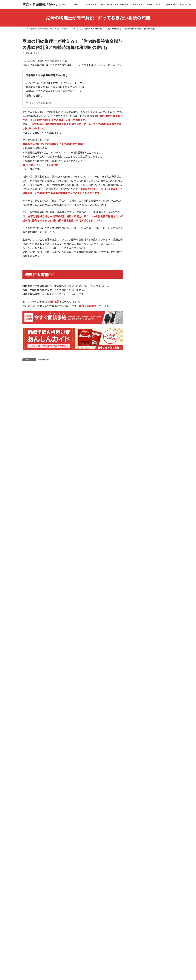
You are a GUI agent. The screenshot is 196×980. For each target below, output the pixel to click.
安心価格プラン (142, 807)
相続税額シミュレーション (147, 834)
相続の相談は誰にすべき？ (147, 785)
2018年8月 (138, 619)
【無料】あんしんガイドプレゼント (151, 906)
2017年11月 (139, 646)
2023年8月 (138, 514)
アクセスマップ (142, 862)
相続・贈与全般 (43, 360)
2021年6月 (138, 569)
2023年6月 (138, 525)
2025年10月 (139, 370)
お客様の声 (138, 840)
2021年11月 (139, 558)
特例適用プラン (142, 812)
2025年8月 (138, 381)
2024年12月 (139, 425)
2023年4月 (138, 536)
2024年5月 (138, 464)
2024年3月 (138, 475)
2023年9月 (138, 508)
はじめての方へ (140, 774)
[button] (153, 752)
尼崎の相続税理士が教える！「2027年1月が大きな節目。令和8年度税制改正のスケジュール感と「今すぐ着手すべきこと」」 (161, 154)
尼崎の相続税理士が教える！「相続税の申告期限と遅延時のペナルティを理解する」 (161, 270)
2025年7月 (138, 387)
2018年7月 (138, 624)
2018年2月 (138, 641)
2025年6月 (138, 392)
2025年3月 (138, 409)
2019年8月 (138, 597)
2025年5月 (138, 398)
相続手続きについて (142, 316)
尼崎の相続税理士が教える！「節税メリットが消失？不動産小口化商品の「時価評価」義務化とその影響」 (161, 112)
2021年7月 (138, 563)
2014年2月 (138, 679)
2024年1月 (138, 486)
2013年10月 (139, 685)
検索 (167, 94)
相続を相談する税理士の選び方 (149, 790)
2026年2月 (138, 348)
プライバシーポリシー (143, 932)
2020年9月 (138, 580)
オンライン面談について (146, 912)
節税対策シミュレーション (147, 829)
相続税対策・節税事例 (143, 327)
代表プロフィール (143, 851)
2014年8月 (138, 668)
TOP (136, 768)
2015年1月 (138, 657)
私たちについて (140, 846)
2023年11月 (139, 497)
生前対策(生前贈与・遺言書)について (149, 305)
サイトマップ (162, 932)
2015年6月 (138, 652)
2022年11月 (139, 541)
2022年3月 (138, 552)
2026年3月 (138, 343)
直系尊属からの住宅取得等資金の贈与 (47, 75)
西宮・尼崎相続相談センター (42, 103)
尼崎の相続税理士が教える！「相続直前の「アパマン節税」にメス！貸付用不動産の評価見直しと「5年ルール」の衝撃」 (161, 132)
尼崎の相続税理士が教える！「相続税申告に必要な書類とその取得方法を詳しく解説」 (161, 253)
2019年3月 (138, 608)
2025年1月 (138, 420)
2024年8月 (138, 448)
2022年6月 (138, 547)
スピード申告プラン (144, 823)
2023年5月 (138, 530)
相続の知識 (138, 868)
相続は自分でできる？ (145, 779)
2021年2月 (138, 575)
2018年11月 (139, 613)
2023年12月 (139, 492)
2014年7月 (138, 674)
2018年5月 (138, 630)
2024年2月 (138, 481)
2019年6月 (138, 602)
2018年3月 (138, 635)
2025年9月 (138, 376)
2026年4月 (138, 337)
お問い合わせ (139, 901)
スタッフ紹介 (141, 857)
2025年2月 (138, 414)
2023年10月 (139, 503)
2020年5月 (138, 586)
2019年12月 (139, 591)
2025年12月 (139, 359)
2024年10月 (139, 437)
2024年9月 (138, 442)
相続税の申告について (143, 321)
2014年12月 (139, 663)
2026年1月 (138, 354)
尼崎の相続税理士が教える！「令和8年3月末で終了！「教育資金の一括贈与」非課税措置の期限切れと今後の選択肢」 (161, 176)
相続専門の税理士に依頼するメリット (152, 796)
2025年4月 (138, 403)
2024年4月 (138, 470)
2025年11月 (139, 365)
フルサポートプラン (144, 818)
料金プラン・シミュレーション (147, 801)
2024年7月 (138, 453)
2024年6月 (138, 459)
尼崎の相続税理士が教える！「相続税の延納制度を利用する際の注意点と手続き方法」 (161, 287)
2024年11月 (139, 431)
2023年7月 (138, 519)
